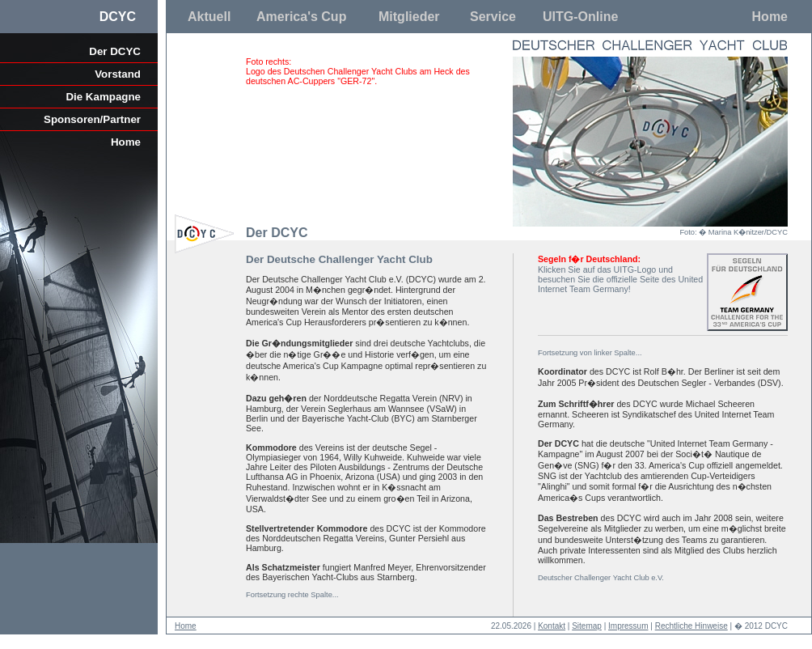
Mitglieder (409, 17)
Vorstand (118, 74)
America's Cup (301, 17)
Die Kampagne (103, 97)
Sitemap (587, 626)
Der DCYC (115, 51)
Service (493, 17)
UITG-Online (580, 17)
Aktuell (209, 17)
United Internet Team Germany (620, 284)
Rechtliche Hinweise (691, 626)
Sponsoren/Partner (92, 119)
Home (770, 17)
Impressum (628, 626)
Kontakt (552, 626)
